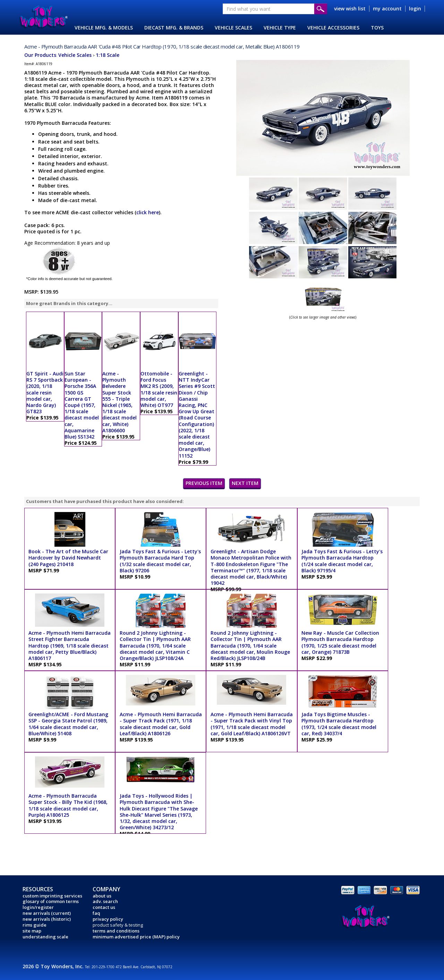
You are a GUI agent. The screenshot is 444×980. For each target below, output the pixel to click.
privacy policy (108, 919)
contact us (104, 907)
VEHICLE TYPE (280, 28)
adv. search (105, 901)
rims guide (35, 925)
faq (96, 913)
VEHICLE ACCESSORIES (333, 28)
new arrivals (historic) (47, 919)
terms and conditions (116, 931)
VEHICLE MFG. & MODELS (104, 28)
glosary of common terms (51, 901)
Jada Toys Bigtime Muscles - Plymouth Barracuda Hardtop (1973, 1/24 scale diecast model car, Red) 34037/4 (339, 724)
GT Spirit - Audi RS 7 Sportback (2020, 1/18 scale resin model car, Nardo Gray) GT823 (45, 392)
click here (148, 212)
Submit (321, 9)
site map (32, 931)
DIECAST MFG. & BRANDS (174, 28)
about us (102, 896)
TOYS (377, 28)
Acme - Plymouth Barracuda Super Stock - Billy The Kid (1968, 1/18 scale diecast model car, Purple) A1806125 (68, 805)
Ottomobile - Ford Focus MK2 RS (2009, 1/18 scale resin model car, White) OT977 (159, 389)
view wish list (350, 8)
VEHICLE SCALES (233, 28)
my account (387, 8)
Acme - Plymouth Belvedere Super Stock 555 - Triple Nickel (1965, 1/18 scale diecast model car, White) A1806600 (119, 402)
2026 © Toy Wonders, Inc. (54, 966)
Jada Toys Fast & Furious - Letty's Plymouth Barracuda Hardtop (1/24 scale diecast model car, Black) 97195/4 (342, 561)
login (415, 8)
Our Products (40, 55)
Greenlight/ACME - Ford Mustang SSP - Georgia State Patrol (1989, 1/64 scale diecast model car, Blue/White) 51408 (68, 724)
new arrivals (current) (47, 913)
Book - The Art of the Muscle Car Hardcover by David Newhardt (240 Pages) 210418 (68, 558)
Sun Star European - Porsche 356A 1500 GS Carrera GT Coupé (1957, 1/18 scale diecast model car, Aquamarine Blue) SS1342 (82, 405)
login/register (38, 907)
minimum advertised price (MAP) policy (136, 937)
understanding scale (45, 937)
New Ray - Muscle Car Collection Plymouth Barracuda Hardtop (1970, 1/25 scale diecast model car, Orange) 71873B (340, 642)
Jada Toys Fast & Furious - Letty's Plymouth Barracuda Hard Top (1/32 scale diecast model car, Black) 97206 (160, 561)
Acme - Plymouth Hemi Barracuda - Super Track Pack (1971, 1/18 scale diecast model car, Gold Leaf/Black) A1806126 (161, 724)
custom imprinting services (52, 896)
